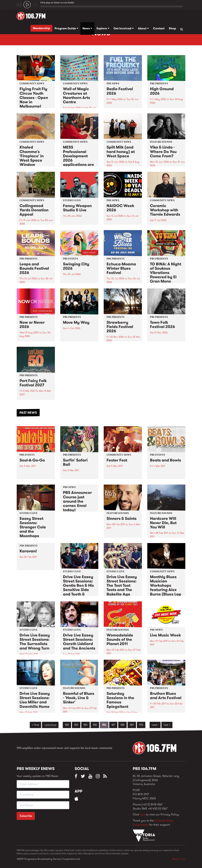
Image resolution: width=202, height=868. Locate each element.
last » (167, 725)
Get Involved (124, 28)
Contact (159, 28)
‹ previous (50, 725)
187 (113, 725)
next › (155, 725)
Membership (41, 28)
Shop (172, 28)
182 (67, 725)
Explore (103, 28)
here (143, 814)
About (143, 28)
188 (122, 725)
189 (132, 725)
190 (141, 725)
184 (85, 725)
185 (95, 725)
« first (35, 725)
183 (76, 725)
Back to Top (179, 859)
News (87, 28)
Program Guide (66, 28)
